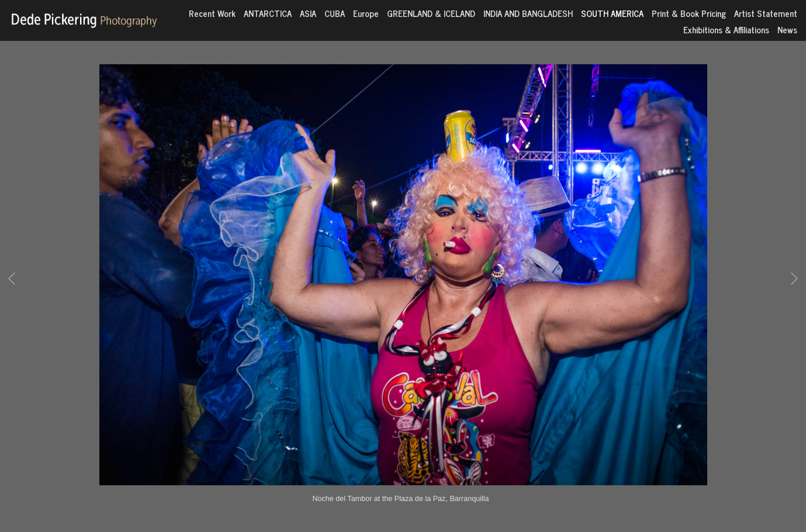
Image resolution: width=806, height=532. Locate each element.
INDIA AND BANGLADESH (528, 13)
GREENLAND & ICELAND (431, 13)
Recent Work (212, 13)
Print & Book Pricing (689, 13)
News (787, 29)
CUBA (335, 13)
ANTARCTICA (268, 13)
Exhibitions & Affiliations (726, 29)
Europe (366, 13)
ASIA (308, 13)
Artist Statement (766, 13)
